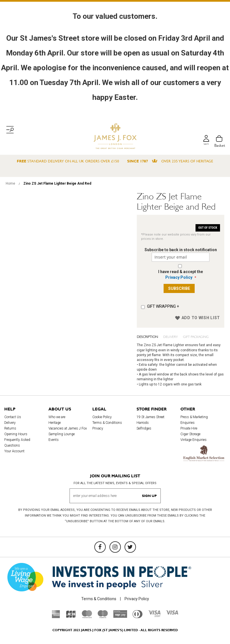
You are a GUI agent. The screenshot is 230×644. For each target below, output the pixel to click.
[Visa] (172, 613)
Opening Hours (16, 434)
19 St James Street (150, 417)
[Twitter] (130, 547)
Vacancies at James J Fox (68, 428)
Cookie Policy (102, 417)
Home (10, 183)
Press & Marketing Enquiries (194, 420)
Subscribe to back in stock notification (181, 250)
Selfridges (144, 428)
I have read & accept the (181, 274)
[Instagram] (115, 547)
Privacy (98, 428)
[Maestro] (103, 617)
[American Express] (56, 617)
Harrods (143, 423)
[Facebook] (100, 547)
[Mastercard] (87, 617)
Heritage (55, 423)
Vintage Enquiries (194, 440)
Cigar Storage (190, 434)
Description (146, 336)
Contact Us (13, 417)
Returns (10, 428)
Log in (205, 145)
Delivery (165, 336)
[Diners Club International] (138, 617)
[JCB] (71, 617)
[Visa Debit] (154, 616)
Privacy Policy (179, 277)
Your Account (14, 451)
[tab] (148, 337)
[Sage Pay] (120, 616)
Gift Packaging (186, 336)
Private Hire (189, 428)
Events (54, 440)
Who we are (57, 417)
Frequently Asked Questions (17, 443)
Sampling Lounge (62, 434)
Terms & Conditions (107, 423)
